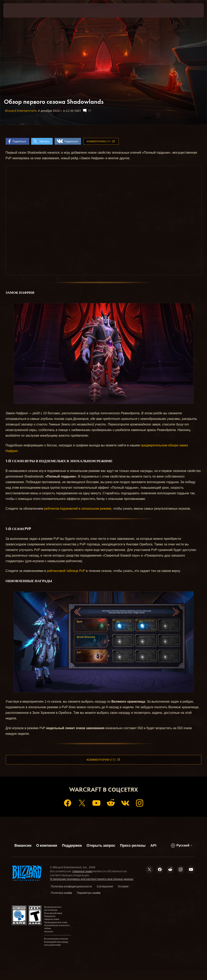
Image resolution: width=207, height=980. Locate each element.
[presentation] (15, 10)
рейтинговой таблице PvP (66, 571)
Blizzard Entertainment (21, 111)
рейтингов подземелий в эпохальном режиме (78, 509)
